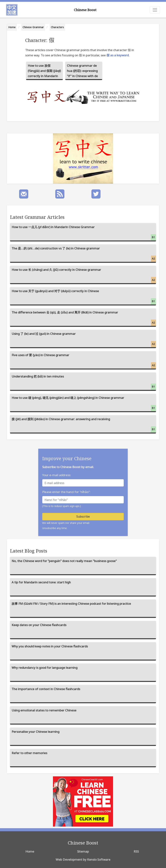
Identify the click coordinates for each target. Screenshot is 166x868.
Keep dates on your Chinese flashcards (39, 625)
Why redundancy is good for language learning (45, 668)
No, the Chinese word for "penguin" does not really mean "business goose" (64, 561)
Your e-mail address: (57, 475)
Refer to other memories (29, 753)
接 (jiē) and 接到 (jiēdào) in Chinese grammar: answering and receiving (84, 425)
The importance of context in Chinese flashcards (46, 689)
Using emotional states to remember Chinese (44, 710)
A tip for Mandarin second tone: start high (41, 582)
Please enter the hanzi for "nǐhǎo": (66, 492)
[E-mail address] (83, 483)
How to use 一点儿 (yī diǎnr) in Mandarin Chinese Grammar (84, 233)
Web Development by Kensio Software (83, 859)
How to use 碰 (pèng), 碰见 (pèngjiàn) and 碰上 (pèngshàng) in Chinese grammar (84, 403)
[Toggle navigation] (155, 10)
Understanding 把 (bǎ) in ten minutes (84, 382)
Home (12, 27)
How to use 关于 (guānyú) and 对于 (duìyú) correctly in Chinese (84, 297)
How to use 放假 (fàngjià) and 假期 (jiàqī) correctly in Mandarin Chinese (44, 72)
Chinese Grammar (33, 27)
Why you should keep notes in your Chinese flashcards (50, 646)
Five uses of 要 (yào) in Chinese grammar (84, 361)
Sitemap (83, 851)
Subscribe (83, 516)
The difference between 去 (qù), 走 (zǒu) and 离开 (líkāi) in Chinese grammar (84, 318)
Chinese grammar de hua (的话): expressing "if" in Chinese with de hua (82, 72)
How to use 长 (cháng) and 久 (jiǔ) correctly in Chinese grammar (84, 275)
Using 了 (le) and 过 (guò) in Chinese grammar (84, 339)
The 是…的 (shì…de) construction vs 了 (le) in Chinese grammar (84, 254)
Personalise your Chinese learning (36, 732)
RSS (136, 851)
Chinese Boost (85, 10)
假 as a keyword (118, 55)
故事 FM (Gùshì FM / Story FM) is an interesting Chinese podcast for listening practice (71, 604)
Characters (57, 27)
